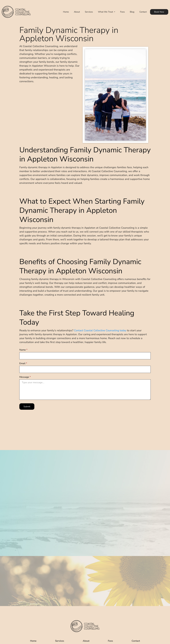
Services (89, 12)
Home (66, 12)
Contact (143, 12)
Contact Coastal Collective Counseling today (100, 330)
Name (23, 350)
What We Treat (105, 12)
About (77, 12)
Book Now (159, 12)
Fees (122, 12)
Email (23, 363)
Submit (27, 407)
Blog (132, 12)
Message (25, 377)
